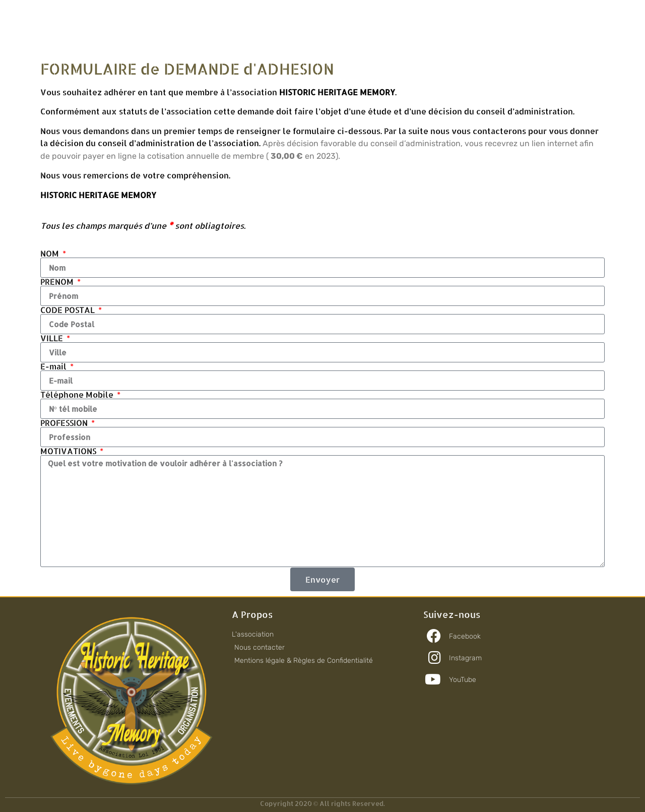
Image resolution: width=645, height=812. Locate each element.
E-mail (54, 366)
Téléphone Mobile (78, 395)
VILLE (53, 338)
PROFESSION (65, 423)
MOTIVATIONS (69, 451)
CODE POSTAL (69, 310)
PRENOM (58, 282)
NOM (51, 254)
